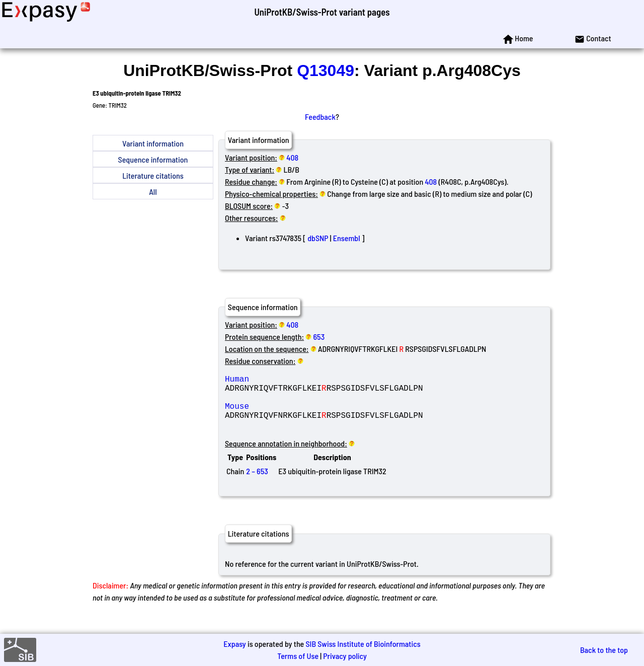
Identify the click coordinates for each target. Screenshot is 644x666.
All (153, 192)
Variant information (153, 143)
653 (319, 337)
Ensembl (347, 238)
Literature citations (153, 175)
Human (297, 381)
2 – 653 (257, 483)
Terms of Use (298, 656)
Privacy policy (345, 656)
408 (292, 157)
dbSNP (318, 238)
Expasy (234, 644)
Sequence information (153, 159)
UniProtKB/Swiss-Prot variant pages (322, 12)
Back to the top (604, 650)
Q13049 (326, 70)
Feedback (320, 117)
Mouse (297, 414)
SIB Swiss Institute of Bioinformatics (363, 644)
